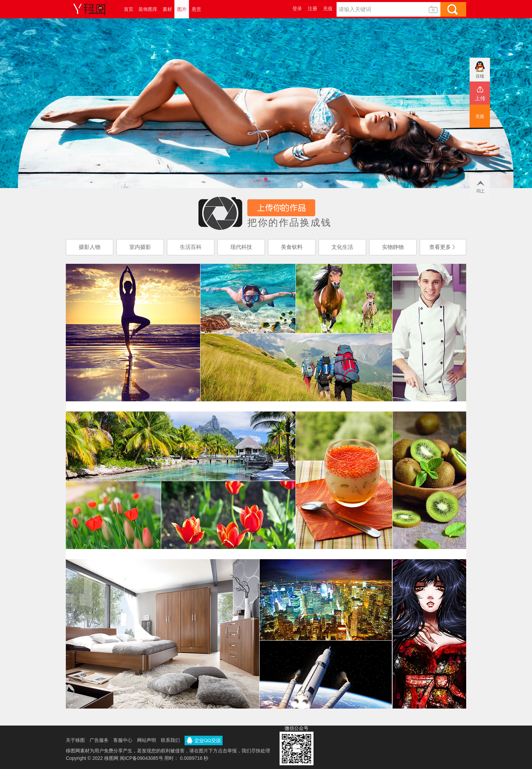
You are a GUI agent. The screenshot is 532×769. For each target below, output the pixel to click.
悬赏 (196, 9)
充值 (328, 8)
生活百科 (191, 247)
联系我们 (170, 740)
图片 (182, 9)
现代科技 (241, 247)
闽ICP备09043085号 (141, 758)
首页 (129, 9)
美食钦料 (292, 247)
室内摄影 (140, 247)
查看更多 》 (443, 247)
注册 (312, 8)
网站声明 (147, 740)
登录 (297, 8)
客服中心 (123, 740)
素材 (167, 9)
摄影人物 (90, 247)
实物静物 (393, 247)
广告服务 (99, 740)
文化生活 (342, 247)
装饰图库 (148, 9)
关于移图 (75, 740)
